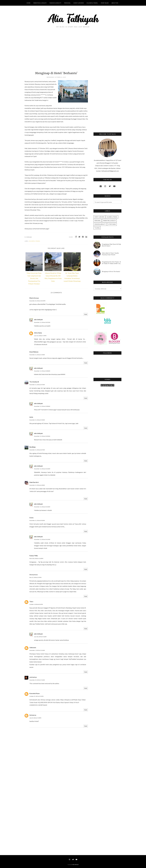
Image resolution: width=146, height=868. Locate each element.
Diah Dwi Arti (34, 482)
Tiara (31, 601)
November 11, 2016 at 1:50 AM (37, 355)
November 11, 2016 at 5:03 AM (37, 420)
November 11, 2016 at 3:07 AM (37, 385)
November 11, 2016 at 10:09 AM (42, 436)
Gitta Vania (38, 333)
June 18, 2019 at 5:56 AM (40, 637)
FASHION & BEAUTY (100, 224)
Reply (86, 314)
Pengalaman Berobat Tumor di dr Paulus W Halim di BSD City (111, 263)
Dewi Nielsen (34, 352)
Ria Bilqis (33, 447)
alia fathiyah (38, 319)
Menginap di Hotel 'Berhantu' (111, 271)
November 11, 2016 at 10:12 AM (42, 539)
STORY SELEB (112, 224)
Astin (31, 417)
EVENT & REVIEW (99, 217)
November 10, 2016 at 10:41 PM (37, 301)
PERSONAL (98, 221)
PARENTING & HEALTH (109, 221)
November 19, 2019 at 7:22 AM (37, 680)
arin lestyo (33, 677)
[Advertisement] (56, 53)
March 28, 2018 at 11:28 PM (36, 558)
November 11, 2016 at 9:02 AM (37, 520)
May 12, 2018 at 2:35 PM (35, 577)
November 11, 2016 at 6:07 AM (37, 450)
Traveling (97, 228)
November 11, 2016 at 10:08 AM (42, 371)
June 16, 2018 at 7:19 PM (40, 336)
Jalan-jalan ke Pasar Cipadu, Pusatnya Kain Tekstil (110, 254)
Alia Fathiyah (76, 865)
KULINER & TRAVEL (35, 241)
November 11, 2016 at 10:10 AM (42, 469)
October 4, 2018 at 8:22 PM (36, 604)
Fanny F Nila (34, 556)
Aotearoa (33, 715)
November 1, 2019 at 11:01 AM (37, 650)
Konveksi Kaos (35, 693)
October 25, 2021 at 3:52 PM (36, 696)
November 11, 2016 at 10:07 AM (42, 322)
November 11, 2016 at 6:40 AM (37, 485)
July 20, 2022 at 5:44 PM (35, 718)
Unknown (33, 647)
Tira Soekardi (34, 382)
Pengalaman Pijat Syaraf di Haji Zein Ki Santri (111, 245)
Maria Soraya (34, 298)
